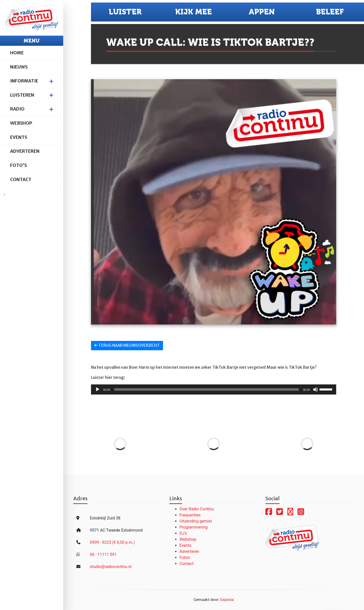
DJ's (183, 533)
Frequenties (190, 515)
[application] (214, 389)
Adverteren (25, 151)
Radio (17, 109)
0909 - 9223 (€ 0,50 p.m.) (112, 542)
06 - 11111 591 (103, 554)
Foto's (185, 558)
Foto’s (18, 165)
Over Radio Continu (197, 509)
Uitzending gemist (196, 521)
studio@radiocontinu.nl (111, 567)
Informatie (24, 81)
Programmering (194, 527)
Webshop (21, 123)
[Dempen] (315, 389)
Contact (21, 180)
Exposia (227, 600)
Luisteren (22, 95)
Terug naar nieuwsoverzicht (127, 345)
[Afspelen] (98, 389)
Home (17, 53)
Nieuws (19, 67)
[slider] (207, 389)
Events (19, 137)
